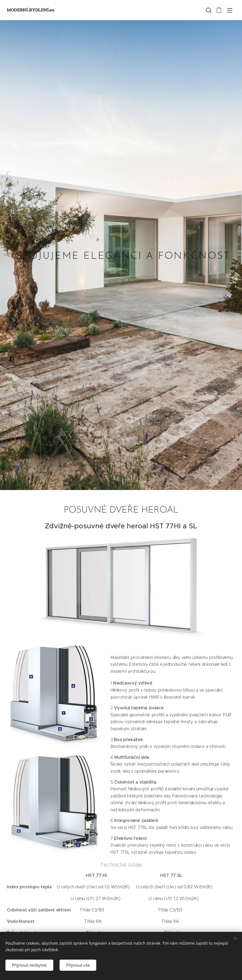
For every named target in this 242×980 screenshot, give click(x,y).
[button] (208, 10)
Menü (230, 10)
